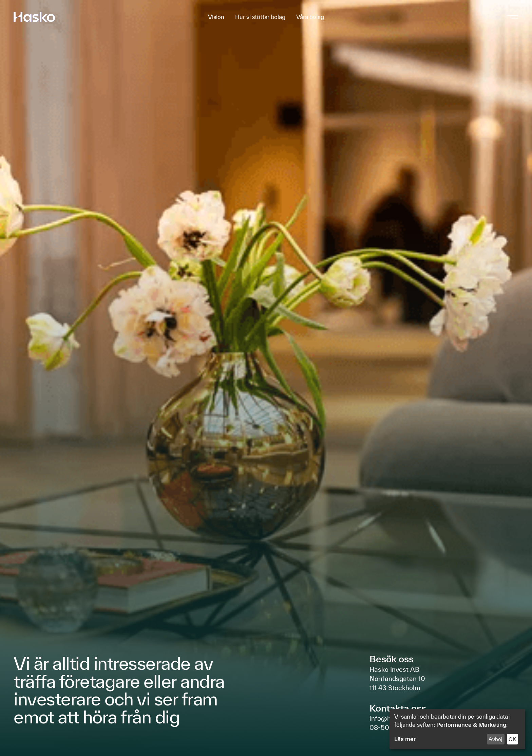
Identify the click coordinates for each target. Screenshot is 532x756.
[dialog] (457, 729)
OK (512, 739)
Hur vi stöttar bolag (260, 17)
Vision (216, 17)
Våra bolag (310, 17)
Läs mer (405, 739)
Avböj (496, 739)
